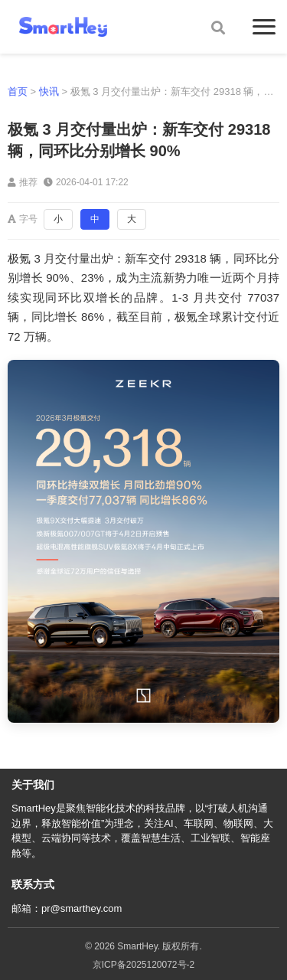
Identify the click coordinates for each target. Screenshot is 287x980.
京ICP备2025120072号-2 (143, 965)
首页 (18, 91)
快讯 (49, 91)
